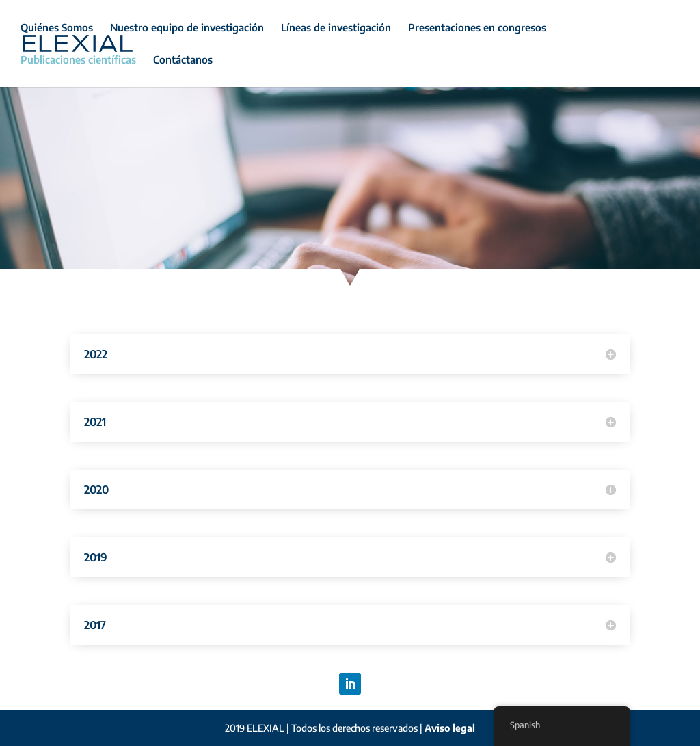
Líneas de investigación (336, 28)
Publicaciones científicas (78, 60)
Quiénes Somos (57, 28)
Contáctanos (183, 60)
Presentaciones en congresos (477, 28)
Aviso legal (450, 728)
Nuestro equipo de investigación (187, 28)
